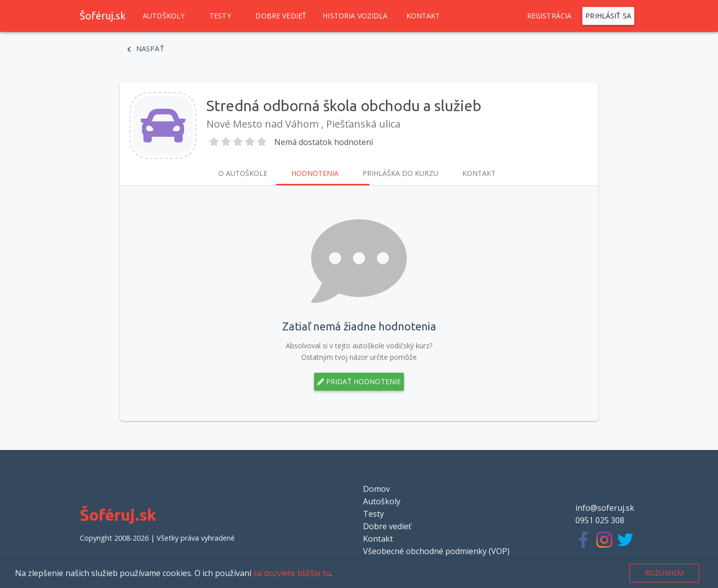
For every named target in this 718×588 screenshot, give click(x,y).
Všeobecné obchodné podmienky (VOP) (436, 551)
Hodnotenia (315, 173)
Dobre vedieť (281, 16)
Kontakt (423, 16)
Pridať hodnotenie (359, 382)
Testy (220, 16)
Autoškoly (164, 16)
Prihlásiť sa (608, 16)
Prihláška (400, 173)
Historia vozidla (355, 16)
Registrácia (549, 16)
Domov (376, 489)
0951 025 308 (600, 520)
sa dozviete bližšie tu (292, 573)
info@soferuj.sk (605, 508)
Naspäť (146, 49)
